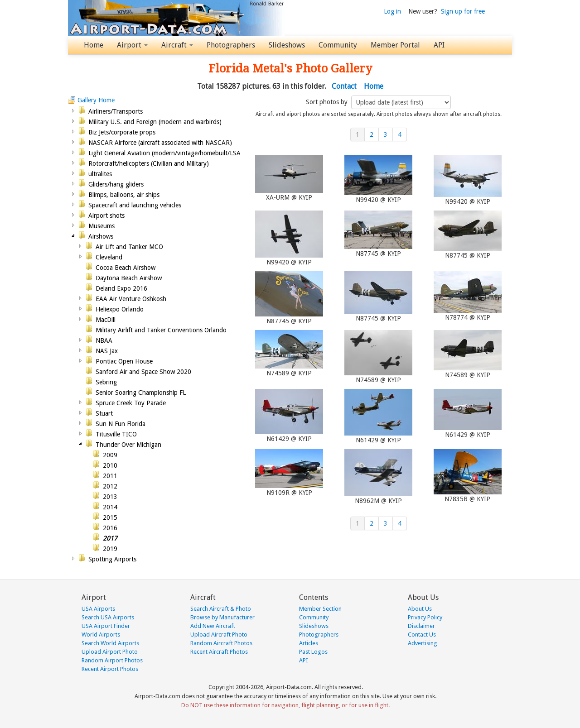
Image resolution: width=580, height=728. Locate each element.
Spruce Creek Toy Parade (131, 403)
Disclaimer (421, 626)
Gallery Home (96, 100)
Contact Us (422, 635)
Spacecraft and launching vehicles (135, 205)
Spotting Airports (112, 559)
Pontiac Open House (124, 361)
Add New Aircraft (213, 626)
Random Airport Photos (112, 660)
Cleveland (109, 257)
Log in (392, 11)
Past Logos (313, 652)
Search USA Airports (108, 617)
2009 (110, 455)
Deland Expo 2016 (121, 288)
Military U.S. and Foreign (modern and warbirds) (155, 122)
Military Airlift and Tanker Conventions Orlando (161, 330)
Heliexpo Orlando (120, 309)
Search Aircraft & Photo (221, 609)
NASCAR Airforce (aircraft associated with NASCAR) (160, 143)
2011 (110, 476)
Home (94, 45)
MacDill (106, 320)
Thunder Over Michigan (128, 445)
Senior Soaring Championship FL (141, 393)
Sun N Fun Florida (121, 424)
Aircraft (177, 45)
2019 (110, 549)
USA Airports (98, 609)
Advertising (423, 643)
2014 (110, 507)
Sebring (106, 382)
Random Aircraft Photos (221, 643)
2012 (110, 486)
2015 (110, 517)
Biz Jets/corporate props (122, 132)
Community (338, 45)
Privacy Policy (425, 617)
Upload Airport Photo (110, 652)
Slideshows (287, 45)
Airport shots (106, 216)
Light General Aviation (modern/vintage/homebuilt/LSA (164, 153)
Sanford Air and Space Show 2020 (143, 372)
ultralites (100, 174)
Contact (344, 86)
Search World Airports (110, 643)
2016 (110, 528)
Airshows (101, 236)
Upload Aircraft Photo (219, 635)
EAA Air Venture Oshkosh (131, 299)
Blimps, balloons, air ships (124, 195)
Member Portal (395, 45)
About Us (420, 609)
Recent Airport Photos (110, 669)
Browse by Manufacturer (222, 617)
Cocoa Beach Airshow (126, 268)
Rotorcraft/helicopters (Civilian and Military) (149, 163)
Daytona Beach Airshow (129, 278)
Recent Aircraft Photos (219, 652)
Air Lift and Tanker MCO (129, 247)
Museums (101, 226)
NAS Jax (107, 351)
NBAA (104, 340)
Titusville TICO (116, 434)
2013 (110, 497)
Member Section (320, 609)
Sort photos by (328, 102)
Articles (309, 643)
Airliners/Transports (116, 111)
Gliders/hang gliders (116, 184)
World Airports (101, 635)
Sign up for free (463, 11)
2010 (110, 465)
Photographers (231, 45)
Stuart (104, 413)
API (439, 45)
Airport (132, 45)
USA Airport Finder (106, 626)
